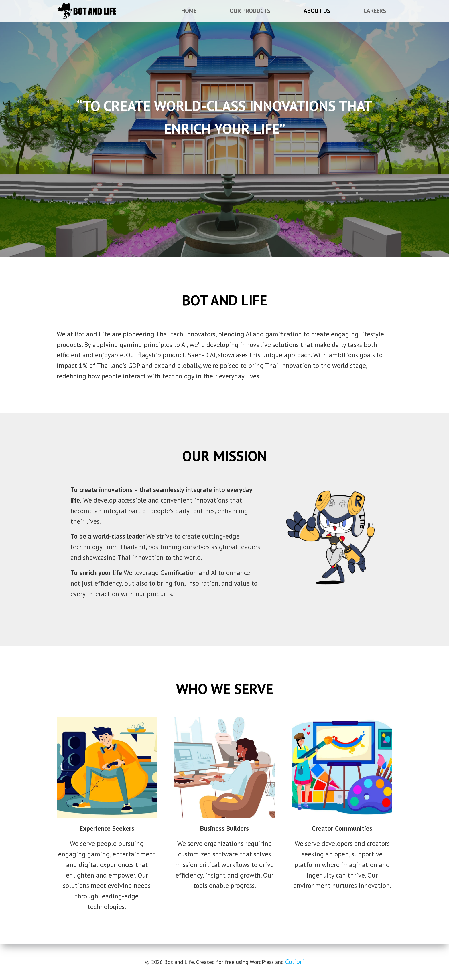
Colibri (295, 962)
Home (189, 11)
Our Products (250, 11)
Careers (375, 11)
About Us (317, 11)
